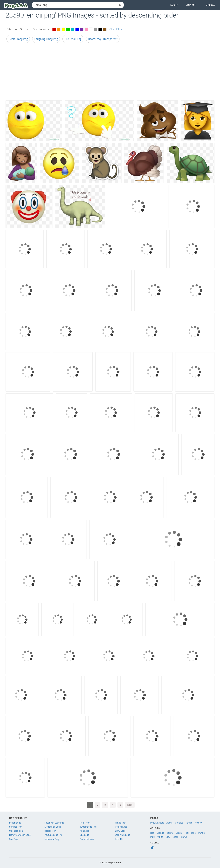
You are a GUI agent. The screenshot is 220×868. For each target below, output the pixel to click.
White (160, 837)
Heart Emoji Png (18, 39)
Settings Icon (16, 827)
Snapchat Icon (87, 839)
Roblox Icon (50, 831)
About (169, 823)
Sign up (191, 5)
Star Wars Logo (123, 835)
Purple (202, 833)
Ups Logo (84, 835)
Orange (160, 833)
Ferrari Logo (15, 823)
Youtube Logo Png (54, 835)
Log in (175, 5)
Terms (189, 823)
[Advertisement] (110, 73)
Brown (184, 837)
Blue (193, 833)
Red (152, 833)
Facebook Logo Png (54, 823)
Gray (168, 837)
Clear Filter (116, 29)
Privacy (198, 823)
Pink (153, 837)
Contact (179, 823)
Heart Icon (85, 823)
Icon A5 (119, 839)
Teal (186, 833)
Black (176, 837)
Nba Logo (85, 831)
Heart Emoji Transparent (103, 39)
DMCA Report (157, 823)
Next (130, 805)
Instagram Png (52, 839)
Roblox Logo (121, 827)
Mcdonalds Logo (53, 827)
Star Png (13, 839)
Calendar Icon (16, 831)
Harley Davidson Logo (20, 835)
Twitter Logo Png (88, 827)
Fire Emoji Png (73, 39)
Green (179, 833)
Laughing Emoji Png (46, 39)
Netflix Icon (121, 823)
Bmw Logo (120, 831)
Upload (211, 5)
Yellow (170, 833)
